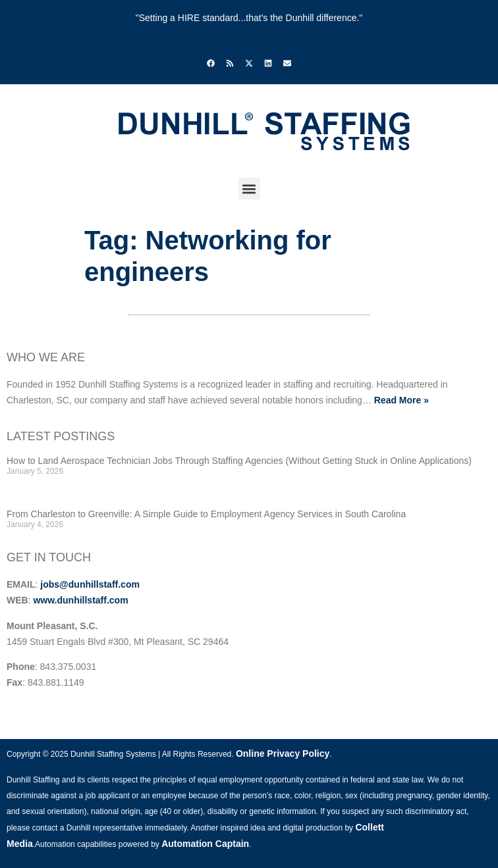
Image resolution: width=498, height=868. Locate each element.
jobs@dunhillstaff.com (90, 584)
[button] (249, 189)
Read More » (401, 400)
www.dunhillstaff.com (80, 600)
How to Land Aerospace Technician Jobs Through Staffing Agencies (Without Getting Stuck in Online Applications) (239, 461)
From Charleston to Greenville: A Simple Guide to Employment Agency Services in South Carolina (206, 514)
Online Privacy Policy (283, 753)
